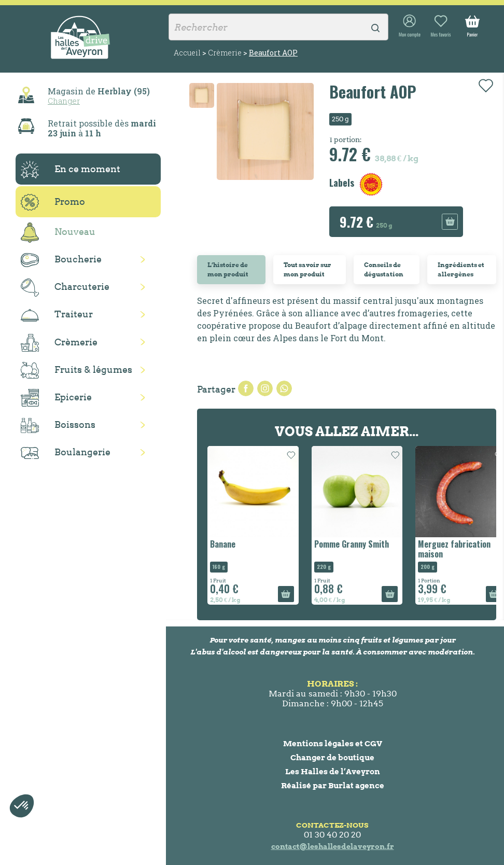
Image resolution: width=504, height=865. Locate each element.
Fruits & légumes (76, 371)
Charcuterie (65, 288)
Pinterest (284, 388)
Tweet (265, 388)
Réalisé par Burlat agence (333, 785)
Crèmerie (59, 343)
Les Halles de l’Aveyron (333, 771)
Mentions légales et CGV (333, 743)
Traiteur (57, 315)
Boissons (58, 425)
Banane (223, 544)
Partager (246, 388)
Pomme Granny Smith (352, 544)
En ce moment (71, 170)
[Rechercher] (278, 27)
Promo (53, 202)
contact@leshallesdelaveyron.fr (333, 846)
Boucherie (61, 260)
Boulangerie (66, 453)
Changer (64, 101)
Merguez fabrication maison (454, 549)
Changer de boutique (332, 757)
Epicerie (56, 398)
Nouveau (58, 233)
